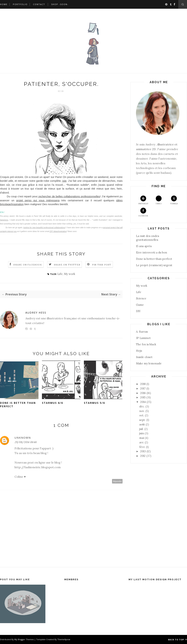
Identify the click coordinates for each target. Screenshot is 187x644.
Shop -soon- (60, 4)
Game (140, 305)
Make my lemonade (149, 363)
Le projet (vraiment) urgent (154, 265)
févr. (142, 447)
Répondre (117, 481)
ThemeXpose (64, 639)
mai (142, 438)
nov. (142, 411)
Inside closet (144, 357)
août (142, 424)
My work (70, 274)
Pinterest (143, 200)
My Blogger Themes (24, 639)
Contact (39, 4)
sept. (142, 420)
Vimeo (159, 200)
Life (60, 274)
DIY (138, 311)
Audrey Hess (36, 313)
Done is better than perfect (18, 405)
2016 (143, 393)
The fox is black (146, 344)
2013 (143, 451)
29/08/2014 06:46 (26, 442)
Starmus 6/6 (52, 403)
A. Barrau (142, 332)
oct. (142, 415)
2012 (143, 456)
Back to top (178, 640)
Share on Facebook (28, 265)
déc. (142, 406)
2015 (143, 397)
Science (141, 298)
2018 (143, 384)
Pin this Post (102, 265)
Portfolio (20, 4)
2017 (143, 388)
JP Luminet (143, 338)
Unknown (23, 438)
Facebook (143, 212)
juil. (141, 429)
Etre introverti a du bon (152, 252)
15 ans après (144, 246)
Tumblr (174, 200)
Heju (139, 351)
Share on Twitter (67, 265)
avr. (142, 442)
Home (4, 4)
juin (142, 433)
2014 (143, 402)
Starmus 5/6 (94, 403)
